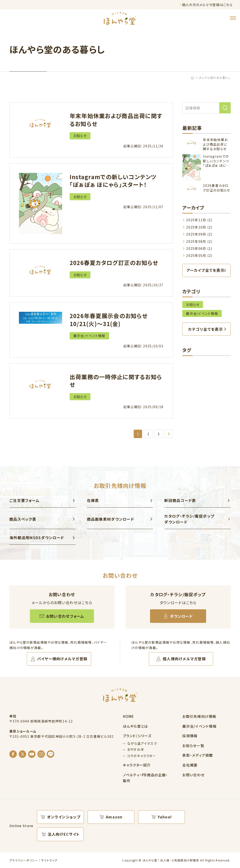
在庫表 (93, 500)
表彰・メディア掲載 (198, 755)
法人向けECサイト (64, 834)
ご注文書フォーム (24, 500)
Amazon (114, 817)
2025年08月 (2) (199, 241)
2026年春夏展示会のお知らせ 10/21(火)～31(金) (109, 320)
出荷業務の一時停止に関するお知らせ (116, 381)
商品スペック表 (23, 519)
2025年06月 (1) (199, 248)
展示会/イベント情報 (89, 336)
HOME (129, 716)
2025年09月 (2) (199, 234)
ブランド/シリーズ (137, 736)
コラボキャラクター (142, 756)
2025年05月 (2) (199, 255)
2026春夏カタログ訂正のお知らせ (114, 263)
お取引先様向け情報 (199, 716)
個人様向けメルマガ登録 (184, 659)
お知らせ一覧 (193, 746)
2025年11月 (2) (199, 220)
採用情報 (190, 736)
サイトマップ (49, 860)
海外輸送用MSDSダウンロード (37, 538)
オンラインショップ (64, 817)
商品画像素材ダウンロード (111, 519)
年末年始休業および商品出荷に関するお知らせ (116, 120)
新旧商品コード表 (180, 500)
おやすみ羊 (136, 749)
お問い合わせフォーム (65, 616)
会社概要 (190, 765)
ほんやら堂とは (136, 726)
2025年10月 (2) (199, 227)
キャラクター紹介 (137, 765)
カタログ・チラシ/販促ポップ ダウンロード (189, 519)
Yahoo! (165, 817)
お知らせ (80, 136)
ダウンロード (181, 616)
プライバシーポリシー (24, 860)
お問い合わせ (193, 775)
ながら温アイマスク (142, 743)
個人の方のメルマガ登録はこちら (207, 5)
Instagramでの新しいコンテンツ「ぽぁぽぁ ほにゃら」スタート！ (113, 181)
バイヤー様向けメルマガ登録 (62, 659)
